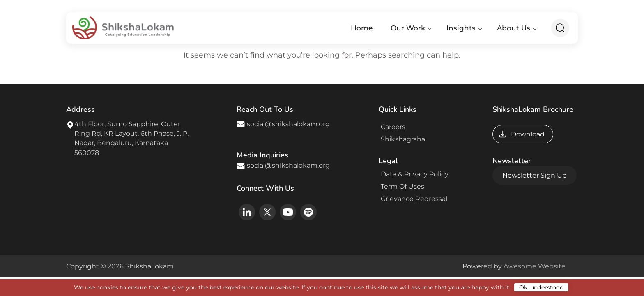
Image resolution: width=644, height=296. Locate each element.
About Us (514, 28)
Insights (461, 28)
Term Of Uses (401, 186)
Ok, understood (541, 287)
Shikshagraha (402, 139)
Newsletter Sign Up (535, 175)
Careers (392, 127)
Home (362, 28)
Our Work (408, 28)
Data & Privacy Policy (413, 174)
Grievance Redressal (413, 199)
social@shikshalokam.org (288, 124)
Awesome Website (535, 266)
